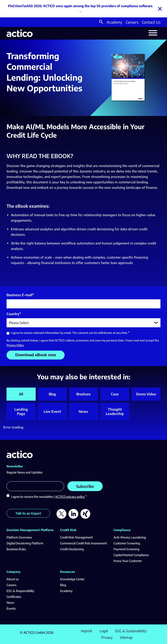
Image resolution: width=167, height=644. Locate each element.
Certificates (14, 597)
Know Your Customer (128, 561)
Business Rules (16, 549)
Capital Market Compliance (131, 555)
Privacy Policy (15, 345)
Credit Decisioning (72, 549)
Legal (104, 631)
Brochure (83, 394)
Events (11, 608)
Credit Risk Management (76, 537)
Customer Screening (127, 543)
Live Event (52, 411)
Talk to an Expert (28, 513)
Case (115, 394)
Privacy (107, 637)
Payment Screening (126, 549)
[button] (101, 22)
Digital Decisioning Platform (25, 543)
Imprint (87, 631)
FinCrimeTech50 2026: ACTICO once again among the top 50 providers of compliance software (80, 6)
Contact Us (151, 22)
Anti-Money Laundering (130, 537)
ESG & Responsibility (20, 591)
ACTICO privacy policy (70, 497)
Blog (52, 394)
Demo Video (146, 394)
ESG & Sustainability (131, 631)
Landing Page (21, 411)
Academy (114, 22)
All (21, 394)
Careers (132, 22)
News (83, 411)
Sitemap (126, 637)
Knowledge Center (72, 579)
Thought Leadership (115, 411)
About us (13, 579)
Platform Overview (19, 537)
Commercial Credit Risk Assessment (83, 543)
